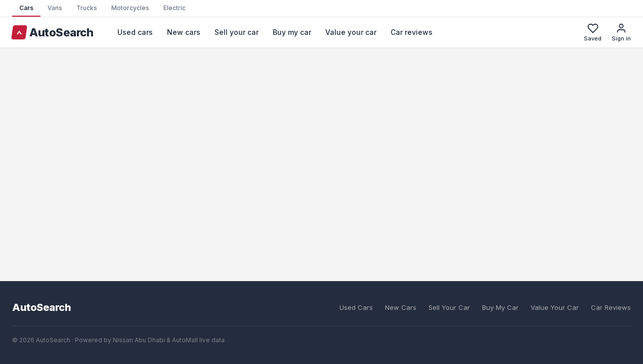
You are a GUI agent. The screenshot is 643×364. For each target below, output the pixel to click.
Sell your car (237, 32)
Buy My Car (500, 307)
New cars (184, 32)
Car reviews (412, 32)
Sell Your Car (449, 307)
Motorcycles (130, 8)
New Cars (401, 307)
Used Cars (356, 307)
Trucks (87, 8)
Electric (175, 8)
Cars (26, 8)
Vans (55, 8)
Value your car (351, 32)
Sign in (621, 32)
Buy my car (292, 32)
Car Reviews (611, 307)
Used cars (135, 32)
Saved (593, 32)
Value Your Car (555, 307)
